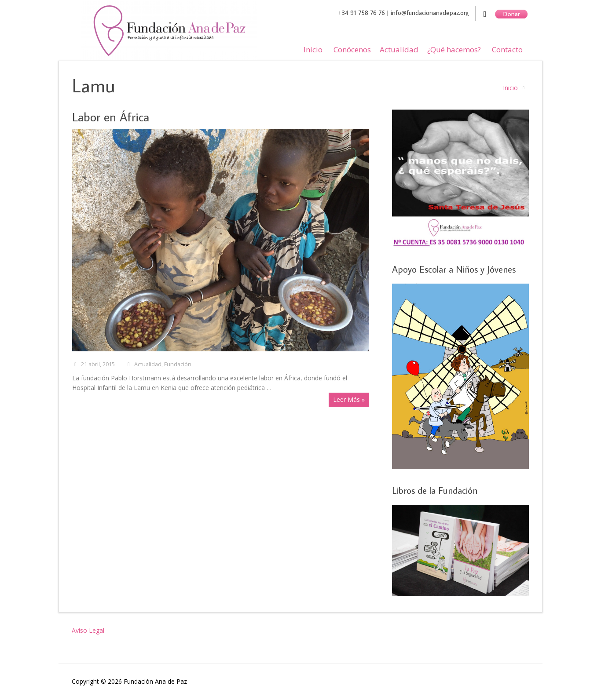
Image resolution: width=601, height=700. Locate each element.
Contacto (507, 49)
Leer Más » (349, 399)
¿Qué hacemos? (454, 49)
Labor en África (111, 117)
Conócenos (352, 49)
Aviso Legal (88, 630)
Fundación (178, 364)
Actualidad (399, 49)
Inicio (313, 49)
